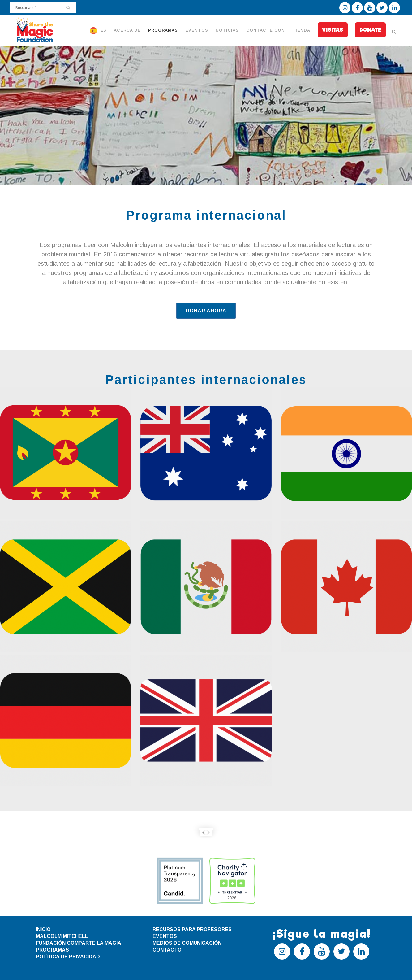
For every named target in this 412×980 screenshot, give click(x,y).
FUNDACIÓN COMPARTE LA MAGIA (79, 943)
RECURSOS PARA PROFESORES (192, 929)
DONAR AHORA (206, 311)
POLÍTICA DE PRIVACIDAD (68, 957)
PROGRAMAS (52, 950)
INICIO (43, 929)
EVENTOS (165, 936)
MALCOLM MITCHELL (62, 936)
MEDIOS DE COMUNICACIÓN (187, 943)
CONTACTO (167, 950)
